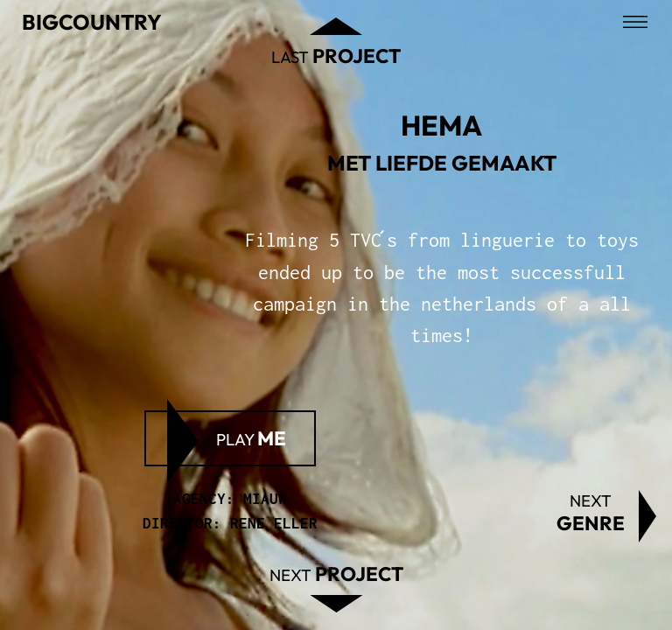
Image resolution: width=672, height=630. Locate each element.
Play (251, 438)
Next (591, 513)
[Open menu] (635, 22)
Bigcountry (92, 22)
